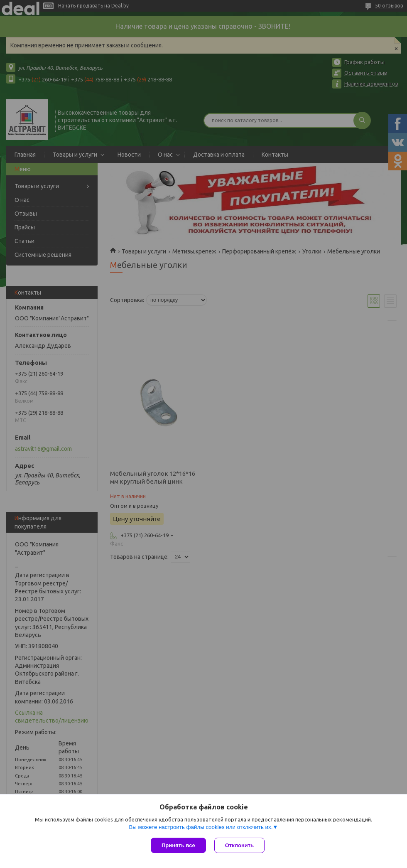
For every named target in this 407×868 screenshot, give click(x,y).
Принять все (178, 845)
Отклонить (239, 845)
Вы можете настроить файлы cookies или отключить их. (201, 827)
